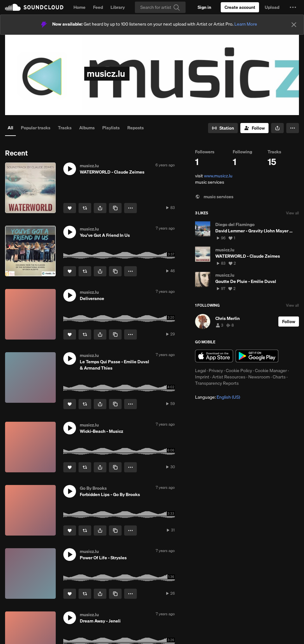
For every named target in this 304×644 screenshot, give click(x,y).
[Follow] (254, 128)
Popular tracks (36, 128)
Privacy (216, 371)
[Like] (70, 208)
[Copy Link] (115, 208)
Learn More (246, 24)
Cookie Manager (271, 371)
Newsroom (259, 377)
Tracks (65, 128)
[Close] (294, 25)
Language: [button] (218, 397)
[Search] (160, 7)
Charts (279, 377)
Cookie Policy (239, 371)
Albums (87, 128)
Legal (200, 371)
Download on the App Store (214, 356)
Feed (98, 7)
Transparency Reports (217, 383)
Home (79, 7)
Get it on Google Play (257, 356)
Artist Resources (229, 377)
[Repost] (85, 208)
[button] (293, 7)
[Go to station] (223, 128)
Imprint (202, 377)
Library (118, 7)
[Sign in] (204, 7)
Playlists (111, 128)
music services (214, 197)
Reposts (136, 128)
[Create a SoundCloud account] (240, 7)
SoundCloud (34, 7)
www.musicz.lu (218, 176)
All (10, 128)
